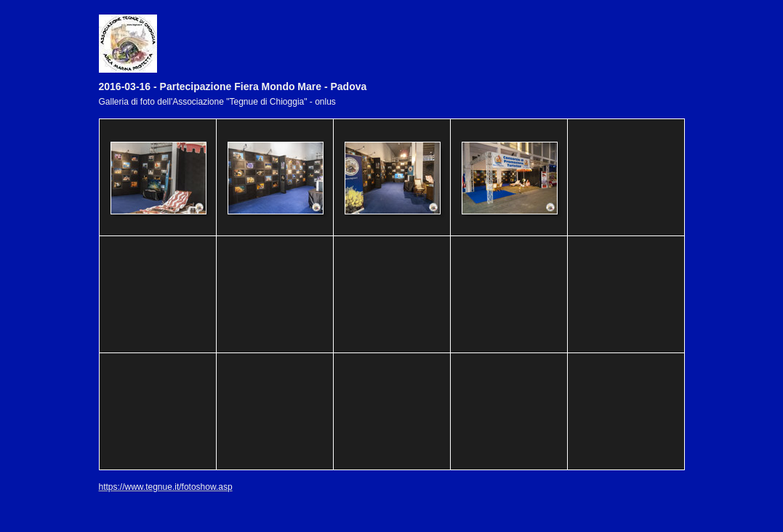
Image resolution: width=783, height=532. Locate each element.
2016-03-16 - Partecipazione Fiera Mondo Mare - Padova (233, 86)
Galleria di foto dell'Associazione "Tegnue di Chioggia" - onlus (217, 102)
